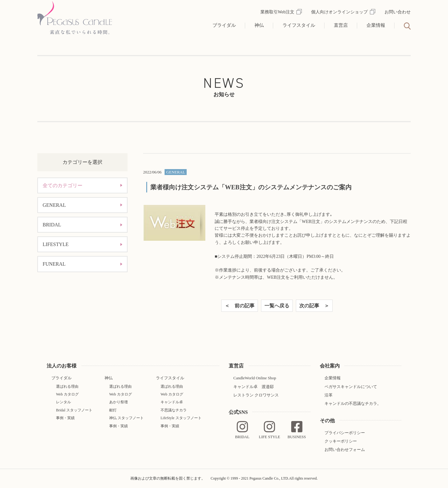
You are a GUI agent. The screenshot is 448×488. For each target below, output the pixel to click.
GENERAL (54, 205)
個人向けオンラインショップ (343, 12)
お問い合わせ (398, 12)
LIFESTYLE (56, 244)
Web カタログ (67, 394)
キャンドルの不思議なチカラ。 (353, 403)
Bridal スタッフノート (74, 410)
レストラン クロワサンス (256, 395)
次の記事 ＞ (314, 306)
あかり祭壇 (119, 402)
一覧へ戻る (277, 306)
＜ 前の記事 (240, 306)
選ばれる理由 (67, 386)
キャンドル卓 (172, 402)
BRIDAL (52, 225)
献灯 (113, 410)
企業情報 (376, 25)
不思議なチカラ (174, 410)
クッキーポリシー (341, 441)
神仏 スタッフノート (126, 418)
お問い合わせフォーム (345, 450)
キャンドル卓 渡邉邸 (254, 387)
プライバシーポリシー (345, 433)
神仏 (259, 25)
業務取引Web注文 (281, 12)
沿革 (329, 395)
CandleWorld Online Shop (255, 378)
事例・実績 (65, 418)
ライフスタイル (299, 25)
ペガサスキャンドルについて (351, 387)
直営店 (341, 25)
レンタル (63, 402)
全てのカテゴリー (63, 185)
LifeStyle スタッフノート (181, 418)
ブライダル (224, 25)
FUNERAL (54, 264)
